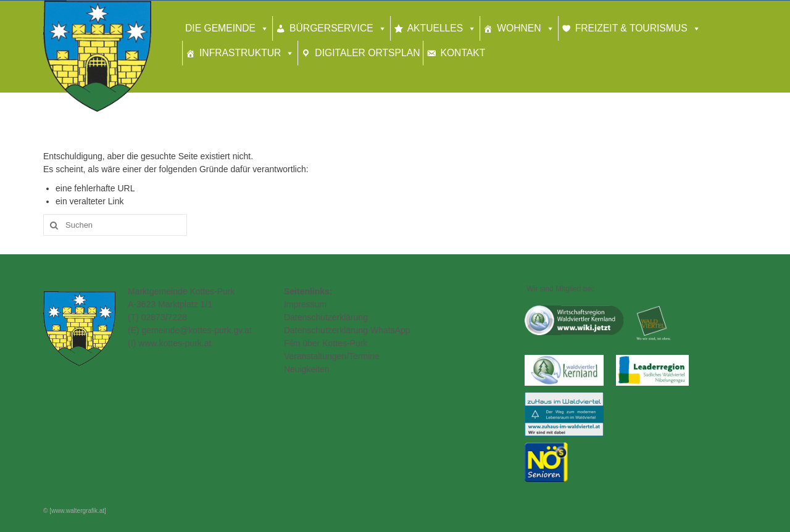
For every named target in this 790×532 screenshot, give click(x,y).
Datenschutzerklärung (326, 317)
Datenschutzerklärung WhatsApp (347, 330)
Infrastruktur (240, 53)
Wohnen (519, 28)
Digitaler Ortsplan (367, 53)
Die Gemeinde (220, 28)
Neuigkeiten (307, 369)
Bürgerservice (331, 28)
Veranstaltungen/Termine (332, 356)
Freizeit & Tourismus (631, 28)
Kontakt (463, 53)
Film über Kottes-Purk (326, 343)
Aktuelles (435, 28)
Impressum (305, 304)
